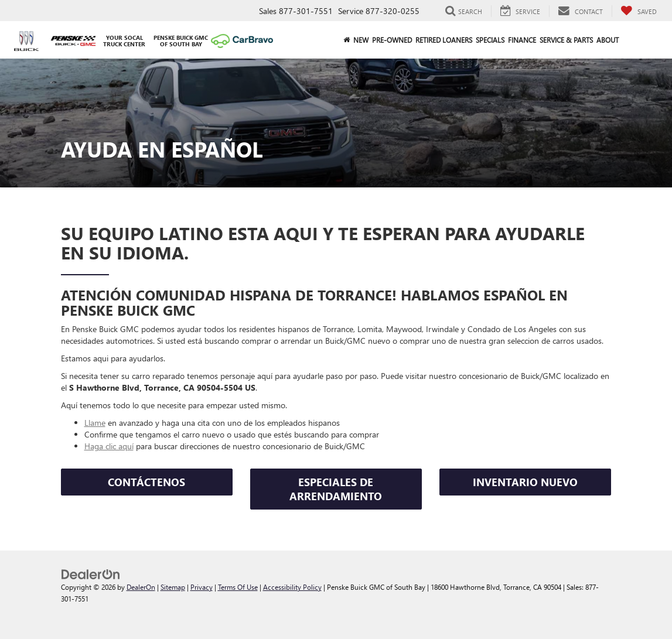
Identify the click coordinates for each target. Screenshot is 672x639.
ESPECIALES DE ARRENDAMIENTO (336, 489)
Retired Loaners (444, 40)
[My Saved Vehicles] (639, 11)
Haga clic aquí (109, 446)
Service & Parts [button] (566, 40)
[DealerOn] (91, 573)
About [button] (608, 40)
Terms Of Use (238, 587)
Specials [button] (490, 40)
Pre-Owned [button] (392, 40)
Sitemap (173, 587)
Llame (95, 423)
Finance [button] (522, 40)
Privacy (202, 587)
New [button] (361, 40)
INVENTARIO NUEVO (525, 482)
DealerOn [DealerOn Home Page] (141, 587)
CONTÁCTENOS (146, 482)
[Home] (347, 40)
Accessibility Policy (292, 587)
